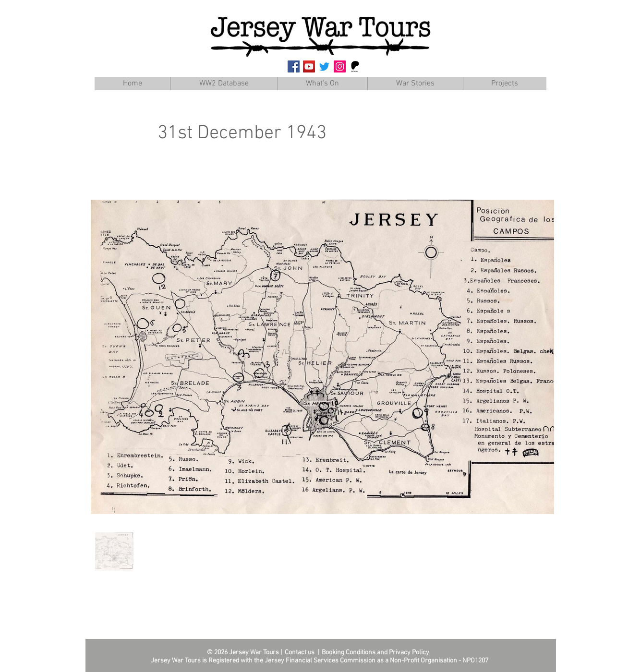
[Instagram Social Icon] (340, 66)
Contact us (300, 653)
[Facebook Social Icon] (294, 66)
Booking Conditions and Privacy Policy (375, 653)
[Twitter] (324, 66)
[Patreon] (355, 66)
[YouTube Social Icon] (309, 66)
